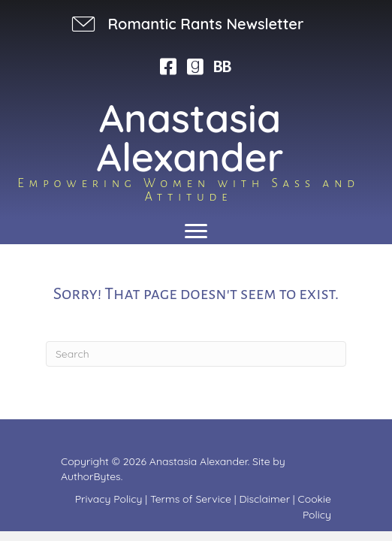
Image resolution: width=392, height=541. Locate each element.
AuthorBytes (91, 476)
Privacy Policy (109, 499)
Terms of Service (191, 499)
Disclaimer (264, 499)
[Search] (196, 354)
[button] (186, 24)
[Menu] (196, 231)
